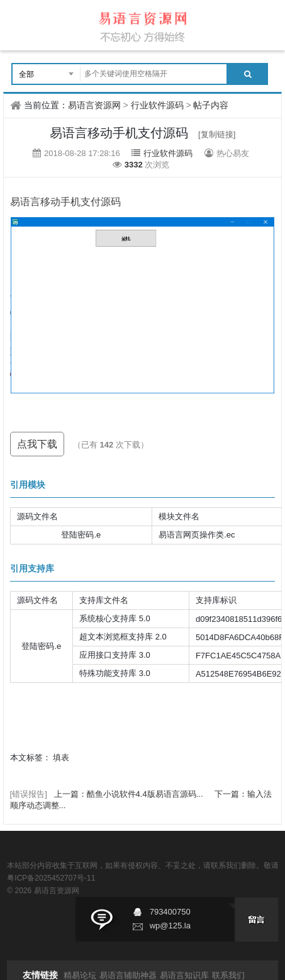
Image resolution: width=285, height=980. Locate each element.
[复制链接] (217, 134)
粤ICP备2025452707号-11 (51, 878)
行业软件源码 (157, 105)
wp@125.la (170, 926)
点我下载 (37, 444)
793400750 (170, 912)
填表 (61, 758)
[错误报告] (29, 794)
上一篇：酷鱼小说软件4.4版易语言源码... (130, 794)
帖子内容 (211, 105)
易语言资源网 (94, 105)
